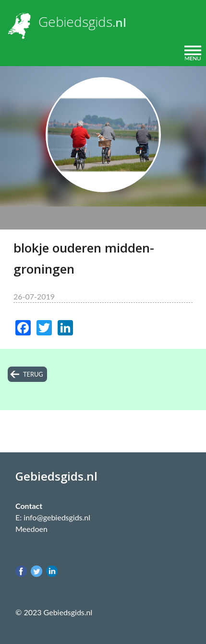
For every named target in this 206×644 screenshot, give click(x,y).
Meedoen (31, 529)
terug (33, 374)
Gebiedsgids (75, 22)
